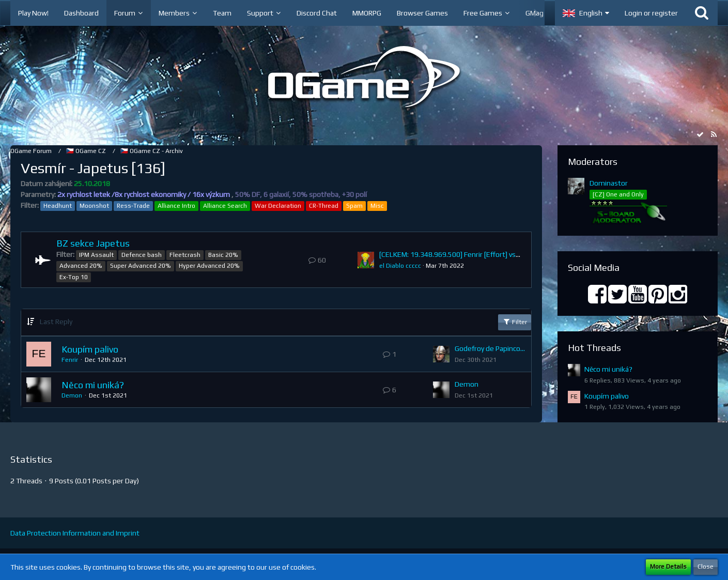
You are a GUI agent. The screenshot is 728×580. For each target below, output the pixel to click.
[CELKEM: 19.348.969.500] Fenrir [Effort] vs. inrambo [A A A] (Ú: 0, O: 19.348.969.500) (514, 254)
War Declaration (278, 206)
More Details (668, 567)
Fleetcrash (185, 255)
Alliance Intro (176, 206)
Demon (72, 395)
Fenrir (70, 360)
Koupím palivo (90, 349)
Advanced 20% (81, 266)
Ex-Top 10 (74, 277)
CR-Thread (324, 206)
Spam (354, 206)
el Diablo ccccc (400, 266)
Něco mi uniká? (93, 385)
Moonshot (94, 206)
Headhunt (58, 206)
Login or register (651, 13)
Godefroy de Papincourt (490, 348)
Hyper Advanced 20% (209, 266)
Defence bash (142, 255)
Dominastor (609, 183)
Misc (377, 206)
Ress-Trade (133, 206)
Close (706, 567)
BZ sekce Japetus (93, 243)
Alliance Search (225, 206)
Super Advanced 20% (141, 266)
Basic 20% (223, 255)
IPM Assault (96, 255)
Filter (515, 322)
